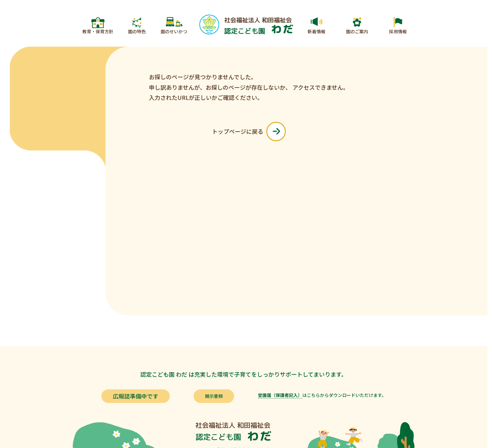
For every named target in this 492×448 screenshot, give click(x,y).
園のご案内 (357, 31)
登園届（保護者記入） (280, 395)
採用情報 (398, 31)
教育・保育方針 (98, 31)
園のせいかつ (174, 31)
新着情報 (316, 31)
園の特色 (137, 31)
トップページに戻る (249, 132)
